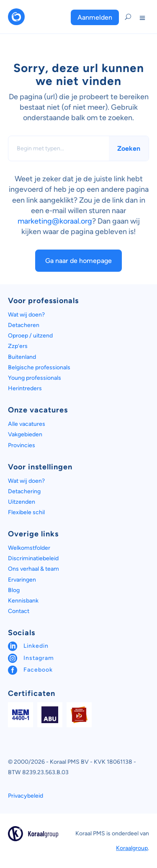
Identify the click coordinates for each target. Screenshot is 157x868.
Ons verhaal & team (33, 569)
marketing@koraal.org (55, 221)
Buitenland (22, 357)
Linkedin (36, 646)
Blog (14, 590)
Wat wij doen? (26, 315)
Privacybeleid (26, 796)
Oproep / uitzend (30, 336)
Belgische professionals (39, 367)
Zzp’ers (18, 346)
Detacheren (24, 325)
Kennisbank (23, 601)
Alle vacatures (27, 424)
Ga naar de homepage (78, 261)
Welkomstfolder (29, 548)
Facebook (38, 670)
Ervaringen (22, 580)
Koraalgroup (132, 848)
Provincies (22, 445)
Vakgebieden (25, 434)
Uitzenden (22, 502)
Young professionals (35, 378)
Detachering (24, 491)
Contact (19, 611)
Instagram (39, 658)
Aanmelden (95, 17)
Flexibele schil (26, 512)
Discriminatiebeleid (33, 558)
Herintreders (25, 388)
